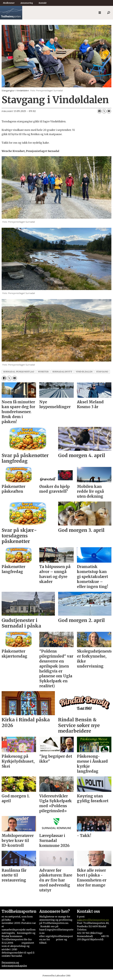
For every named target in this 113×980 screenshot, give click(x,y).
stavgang (102, 372)
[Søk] (109, 13)
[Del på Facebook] (99, 111)
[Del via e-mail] (109, 111)
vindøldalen (84, 372)
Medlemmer (9, 3)
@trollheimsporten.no (96, 920)
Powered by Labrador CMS (56, 976)
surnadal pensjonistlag (19, 372)
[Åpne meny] (100, 13)
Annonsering (27, 3)
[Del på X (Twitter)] (104, 111)
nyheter (43, 372)
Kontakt (43, 3)
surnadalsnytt (62, 372)
